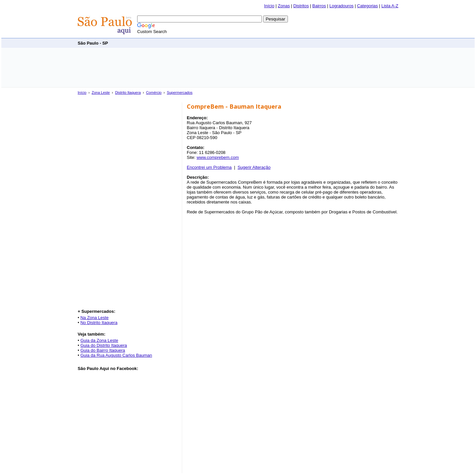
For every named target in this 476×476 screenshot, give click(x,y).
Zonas (284, 6)
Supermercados (180, 92)
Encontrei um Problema (209, 167)
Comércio (154, 92)
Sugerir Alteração (254, 167)
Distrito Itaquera (128, 92)
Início (269, 6)
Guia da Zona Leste (99, 340)
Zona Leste (101, 92)
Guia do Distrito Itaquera (104, 345)
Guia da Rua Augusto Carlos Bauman (116, 355)
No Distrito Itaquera (99, 323)
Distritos (301, 6)
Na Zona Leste (94, 318)
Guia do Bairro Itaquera (103, 350)
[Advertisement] (278, 43)
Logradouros (342, 6)
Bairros (319, 6)
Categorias (367, 6)
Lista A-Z (390, 6)
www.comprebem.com (218, 157)
